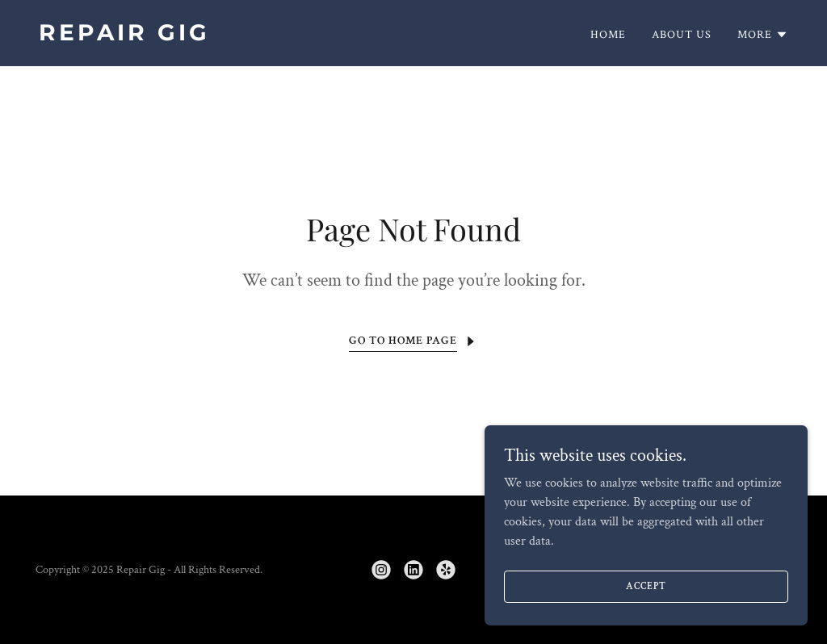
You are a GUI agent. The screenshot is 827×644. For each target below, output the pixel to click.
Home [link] (608, 35)
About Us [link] (682, 35)
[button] (763, 35)
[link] (220, 37)
